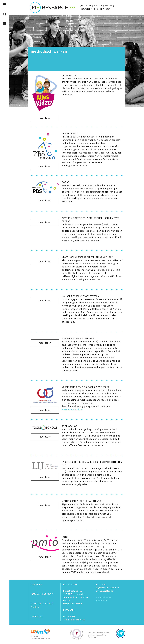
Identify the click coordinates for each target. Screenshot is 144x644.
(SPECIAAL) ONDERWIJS (104, 6)
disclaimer (101, 585)
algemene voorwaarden (107, 588)
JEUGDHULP (86, 6)
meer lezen (45, 118)
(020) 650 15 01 (81, 597)
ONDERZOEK (37, 617)
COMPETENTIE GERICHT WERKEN (95, 9)
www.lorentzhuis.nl (72, 410)
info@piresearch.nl (73, 604)
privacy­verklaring (104, 591)
